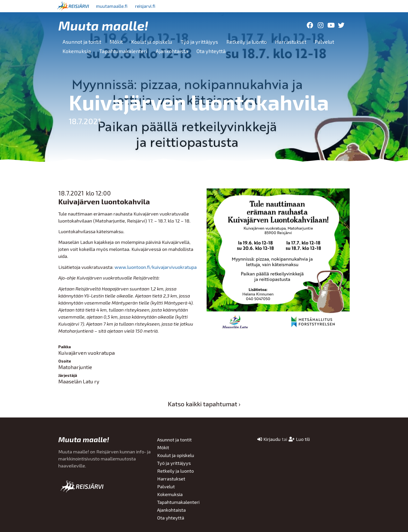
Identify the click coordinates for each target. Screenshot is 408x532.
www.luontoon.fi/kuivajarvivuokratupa (156, 267)
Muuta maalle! (103, 25)
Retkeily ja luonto (247, 42)
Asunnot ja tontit (82, 42)
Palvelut (324, 42)
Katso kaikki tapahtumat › (204, 404)
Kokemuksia (77, 51)
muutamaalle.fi (112, 6)
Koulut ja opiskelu (152, 42)
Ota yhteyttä (211, 51)
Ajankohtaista (172, 51)
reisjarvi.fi (146, 6)
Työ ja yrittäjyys (199, 42)
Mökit (116, 42)
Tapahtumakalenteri (123, 51)
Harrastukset (291, 42)
